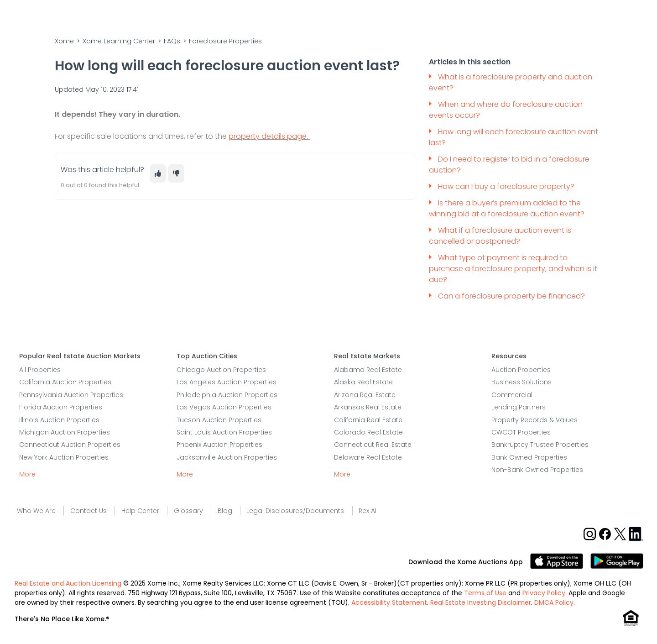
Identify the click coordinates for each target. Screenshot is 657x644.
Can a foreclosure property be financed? (512, 296)
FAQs (172, 41)
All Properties (40, 370)
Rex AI (368, 511)
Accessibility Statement (389, 602)
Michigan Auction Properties (65, 432)
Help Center (140, 511)
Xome (64, 41)
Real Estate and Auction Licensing (68, 583)
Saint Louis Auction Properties (224, 432)
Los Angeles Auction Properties (227, 382)
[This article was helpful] (158, 173)
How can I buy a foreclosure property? (507, 186)
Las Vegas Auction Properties (224, 407)
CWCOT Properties (521, 432)
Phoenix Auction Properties (219, 445)
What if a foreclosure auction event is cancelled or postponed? (500, 236)
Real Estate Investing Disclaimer (481, 602)
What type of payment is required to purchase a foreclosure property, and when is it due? (513, 269)
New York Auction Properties (64, 457)
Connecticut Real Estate (373, 445)
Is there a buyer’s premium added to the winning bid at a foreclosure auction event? (507, 208)
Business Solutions (521, 382)
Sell (359, 16)
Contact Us (549, 16)
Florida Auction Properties (61, 407)
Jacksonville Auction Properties (227, 457)
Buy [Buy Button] (328, 16)
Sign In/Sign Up (611, 16)
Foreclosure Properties (225, 41)
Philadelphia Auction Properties (227, 395)
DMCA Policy (554, 602)
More (27, 474)
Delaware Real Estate (368, 457)
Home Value (399, 16)
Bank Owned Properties (529, 457)
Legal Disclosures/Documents (295, 511)
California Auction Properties (65, 382)
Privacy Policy (544, 593)
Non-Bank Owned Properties (537, 470)
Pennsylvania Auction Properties (71, 395)
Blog (225, 511)
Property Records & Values (534, 420)
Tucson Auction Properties (219, 420)
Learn (442, 16)
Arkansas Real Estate (368, 407)
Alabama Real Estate (368, 370)
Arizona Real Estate (365, 395)
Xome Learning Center (119, 41)
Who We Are (36, 511)
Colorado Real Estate (368, 432)
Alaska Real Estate (363, 382)
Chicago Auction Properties (221, 370)
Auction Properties (521, 370)
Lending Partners (519, 407)
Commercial (512, 395)
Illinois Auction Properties (59, 420)
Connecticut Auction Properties (70, 445)
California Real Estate (368, 420)
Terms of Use (485, 593)
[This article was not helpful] (176, 173)
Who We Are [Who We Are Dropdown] (491, 16)
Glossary (188, 511)
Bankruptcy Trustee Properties (540, 445)
